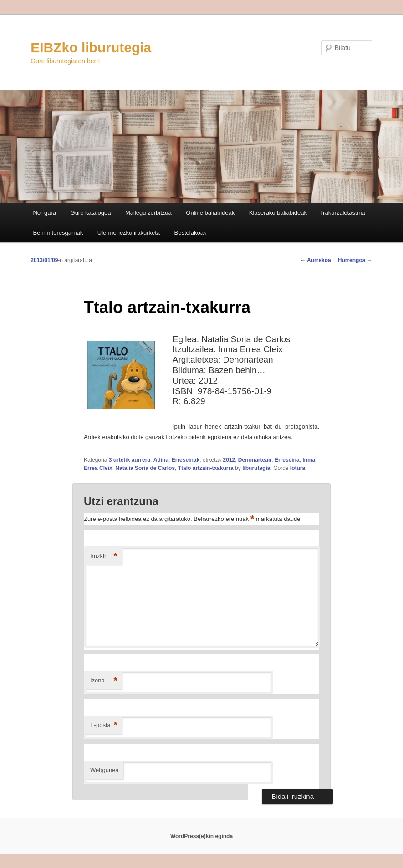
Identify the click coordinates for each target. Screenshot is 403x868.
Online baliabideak (210, 213)
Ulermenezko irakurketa (129, 233)
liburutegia (256, 468)
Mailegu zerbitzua (148, 213)
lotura (298, 468)
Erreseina (287, 460)
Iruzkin (104, 557)
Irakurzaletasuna (343, 213)
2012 (229, 460)
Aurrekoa (316, 260)
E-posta (104, 725)
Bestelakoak (191, 233)
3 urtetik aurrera (130, 460)
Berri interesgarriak (58, 233)
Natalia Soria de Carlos (145, 468)
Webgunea (105, 770)
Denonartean (255, 460)
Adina (161, 460)
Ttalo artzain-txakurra (206, 468)
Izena (104, 681)
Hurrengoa (355, 260)
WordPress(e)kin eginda (201, 836)
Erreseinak (186, 460)
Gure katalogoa (91, 213)
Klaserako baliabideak (278, 213)
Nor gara (44, 213)
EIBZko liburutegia (91, 48)
